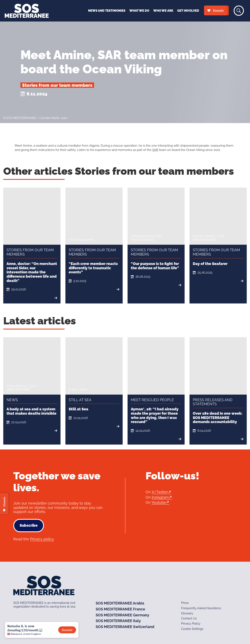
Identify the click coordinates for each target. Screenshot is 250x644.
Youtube (159, 502)
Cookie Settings (192, 629)
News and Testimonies (107, 11)
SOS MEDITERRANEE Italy (118, 621)
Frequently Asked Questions (201, 608)
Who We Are (163, 11)
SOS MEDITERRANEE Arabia (120, 603)
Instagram (160, 497)
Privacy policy (42, 539)
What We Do (139, 11)
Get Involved (188, 11)
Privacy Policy (191, 624)
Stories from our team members (57, 85)
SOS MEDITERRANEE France (120, 609)
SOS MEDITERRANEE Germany (122, 615)
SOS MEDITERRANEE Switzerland (125, 627)
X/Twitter (160, 492)
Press (185, 603)
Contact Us (189, 618)
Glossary (187, 613)
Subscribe (29, 525)
